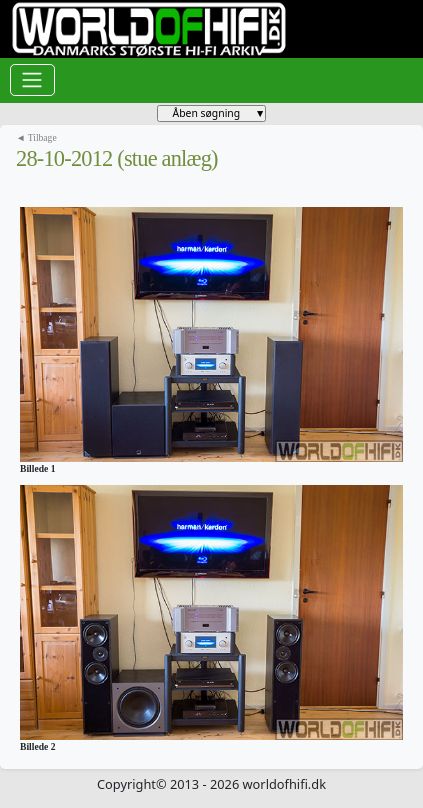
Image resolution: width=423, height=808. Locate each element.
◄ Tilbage (36, 137)
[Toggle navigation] (32, 80)
